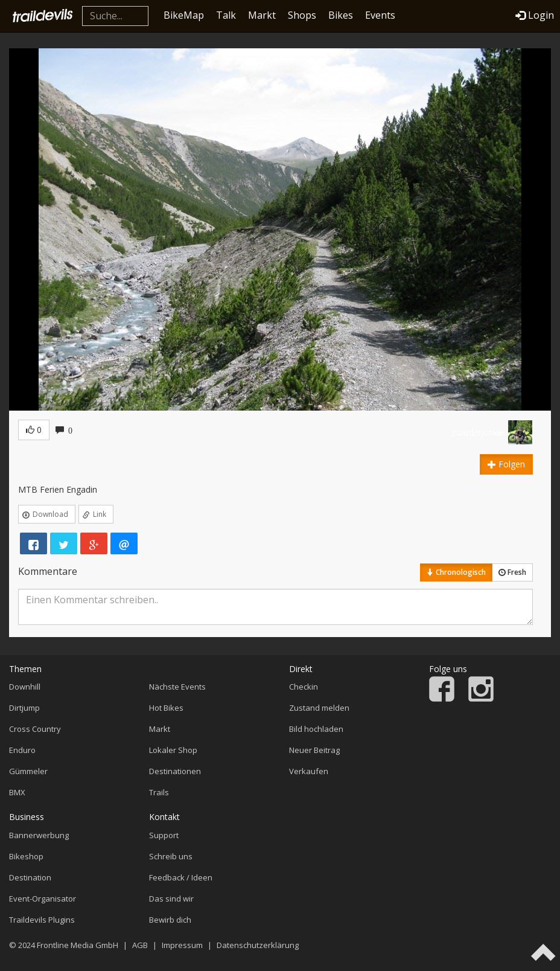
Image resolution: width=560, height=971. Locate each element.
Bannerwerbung (39, 835)
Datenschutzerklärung (258, 945)
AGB (140, 945)
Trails (159, 792)
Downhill (25, 687)
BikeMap (184, 15)
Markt (262, 15)
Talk (226, 15)
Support (164, 835)
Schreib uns (171, 856)
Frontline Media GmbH (78, 945)
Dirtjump (24, 708)
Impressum (182, 945)
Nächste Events (177, 687)
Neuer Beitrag (314, 750)
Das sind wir (171, 899)
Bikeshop (26, 856)
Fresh (512, 572)
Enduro (22, 750)
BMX (17, 792)
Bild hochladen (316, 729)
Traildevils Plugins (42, 920)
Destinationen (175, 771)
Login (535, 15)
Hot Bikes (166, 708)
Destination (30, 877)
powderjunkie (478, 432)
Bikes (341, 15)
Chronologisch (456, 572)
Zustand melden (319, 708)
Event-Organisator (43, 899)
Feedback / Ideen (181, 877)
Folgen (506, 464)
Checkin (304, 687)
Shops (302, 15)
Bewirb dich (170, 920)
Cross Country (35, 729)
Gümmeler (28, 771)
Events (380, 15)
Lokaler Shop (173, 750)
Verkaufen (309, 771)
